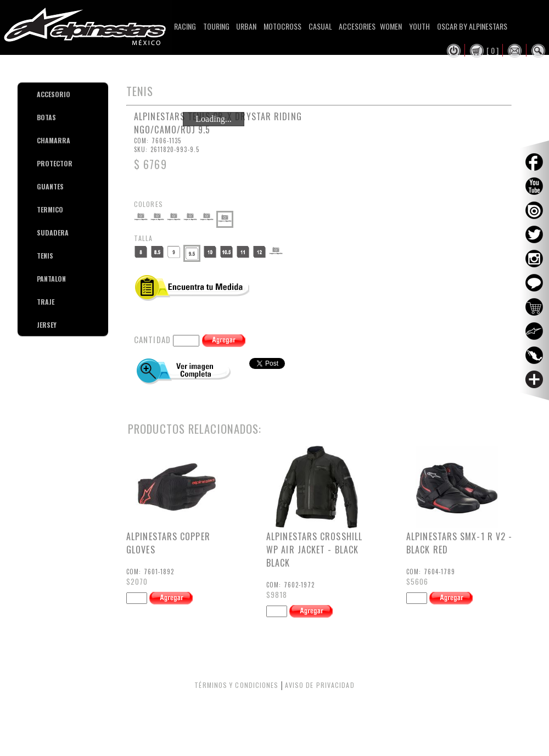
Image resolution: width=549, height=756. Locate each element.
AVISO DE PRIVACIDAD (320, 685)
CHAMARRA (41, 140)
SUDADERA (41, 233)
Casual (320, 26)
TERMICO (41, 209)
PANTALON (41, 279)
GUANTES (41, 186)
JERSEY (41, 325)
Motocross (282, 26)
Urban (246, 26)
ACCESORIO (41, 94)
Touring (216, 26)
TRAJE (41, 302)
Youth (419, 26)
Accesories (357, 26)
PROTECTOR (41, 163)
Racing (185, 26)
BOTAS (41, 117)
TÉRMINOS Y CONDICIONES (236, 685)
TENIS (41, 256)
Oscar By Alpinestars (472, 26)
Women (391, 26)
